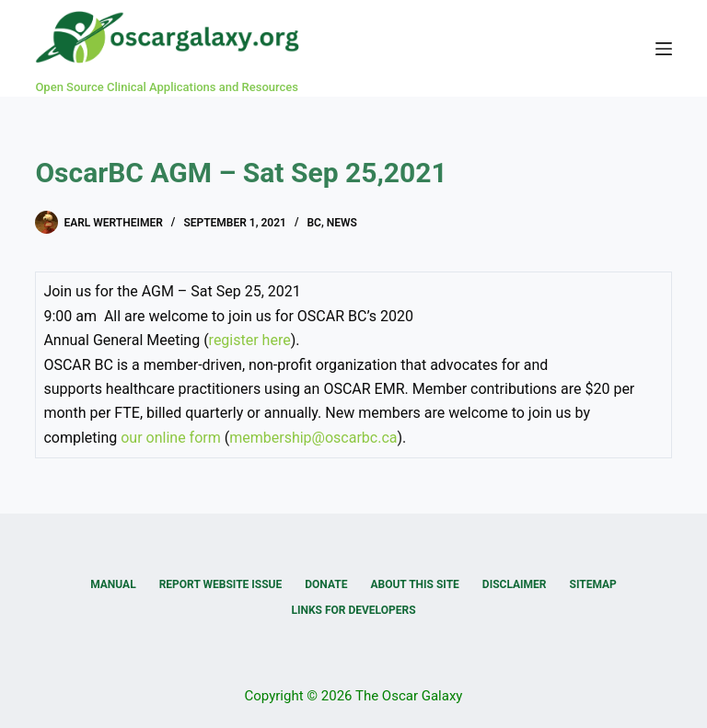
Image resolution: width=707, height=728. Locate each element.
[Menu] (664, 49)
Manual (113, 584)
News (342, 223)
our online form (171, 438)
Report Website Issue (221, 584)
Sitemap (593, 584)
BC (313, 223)
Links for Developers (353, 610)
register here (250, 340)
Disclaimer (515, 584)
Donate (326, 584)
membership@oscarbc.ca (313, 438)
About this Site (414, 584)
